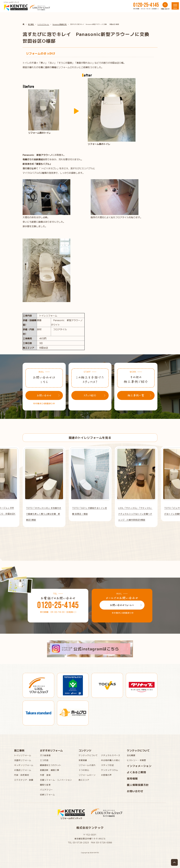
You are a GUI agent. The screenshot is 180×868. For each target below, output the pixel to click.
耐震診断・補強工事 (50, 770)
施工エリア (84, 780)
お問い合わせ (135, 791)
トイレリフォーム (23, 755)
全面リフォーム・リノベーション (56, 780)
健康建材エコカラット (51, 765)
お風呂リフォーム (23, 770)
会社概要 (131, 755)
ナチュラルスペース (111, 755)
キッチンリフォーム (24, 765)
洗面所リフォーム (23, 760)
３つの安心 (84, 770)
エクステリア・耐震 (24, 780)
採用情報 (132, 778)
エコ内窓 (44, 760)
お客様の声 (106, 775)
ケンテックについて (88, 755)
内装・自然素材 (22, 775)
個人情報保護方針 (138, 785)
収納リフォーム (47, 795)
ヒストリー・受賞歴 (136, 760)
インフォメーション (139, 766)
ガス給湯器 (45, 755)
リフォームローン (87, 775)
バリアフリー (46, 790)
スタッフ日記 (107, 765)
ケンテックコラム (110, 770)
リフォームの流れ (87, 765)
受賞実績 (83, 760)
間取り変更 (45, 785)
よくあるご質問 (136, 772)
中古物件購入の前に (111, 760)
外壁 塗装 (45, 775)
